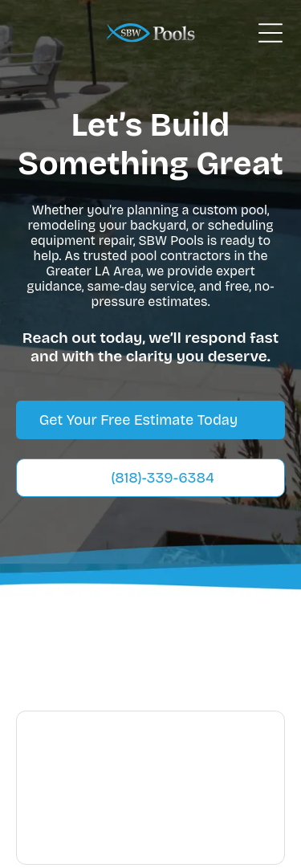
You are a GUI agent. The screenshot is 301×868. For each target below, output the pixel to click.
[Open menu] (270, 33)
